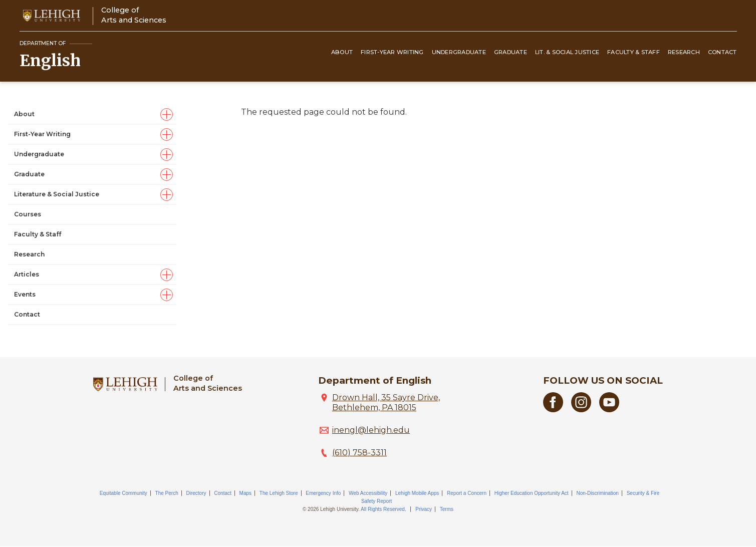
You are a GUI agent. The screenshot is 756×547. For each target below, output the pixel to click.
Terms (447, 509)
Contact (722, 52)
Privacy (424, 509)
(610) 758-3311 (359, 453)
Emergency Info (323, 493)
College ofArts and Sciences (134, 15)
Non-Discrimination (597, 493)
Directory (196, 493)
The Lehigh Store (279, 493)
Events (25, 294)
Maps (245, 493)
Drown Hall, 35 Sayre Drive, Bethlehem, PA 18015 (386, 402)
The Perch (167, 493)
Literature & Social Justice (57, 194)
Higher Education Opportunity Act (532, 493)
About (342, 52)
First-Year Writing (392, 52)
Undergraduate (459, 52)
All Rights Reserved (383, 509)
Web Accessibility (368, 493)
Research (684, 52)
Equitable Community (123, 493)
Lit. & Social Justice (567, 52)
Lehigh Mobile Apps (417, 493)
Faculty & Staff (634, 52)
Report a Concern (467, 493)
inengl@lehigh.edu (371, 430)
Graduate (511, 52)
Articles (27, 274)
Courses (28, 214)
